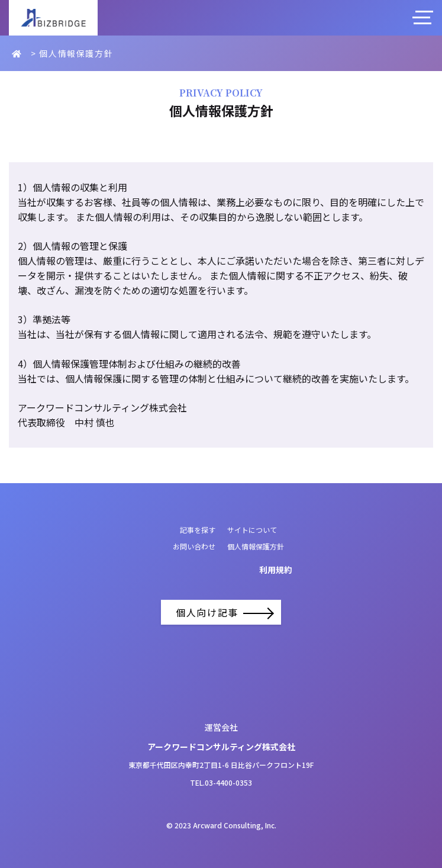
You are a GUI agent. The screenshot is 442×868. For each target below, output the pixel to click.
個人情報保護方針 (256, 546)
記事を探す (198, 530)
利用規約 (276, 570)
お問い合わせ (194, 546)
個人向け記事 (221, 612)
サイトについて (252, 530)
